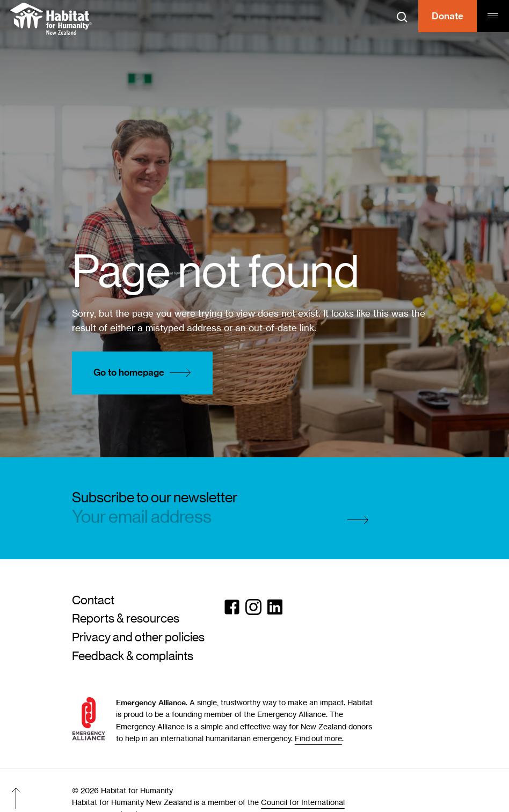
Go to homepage (145, 373)
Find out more (318, 738)
